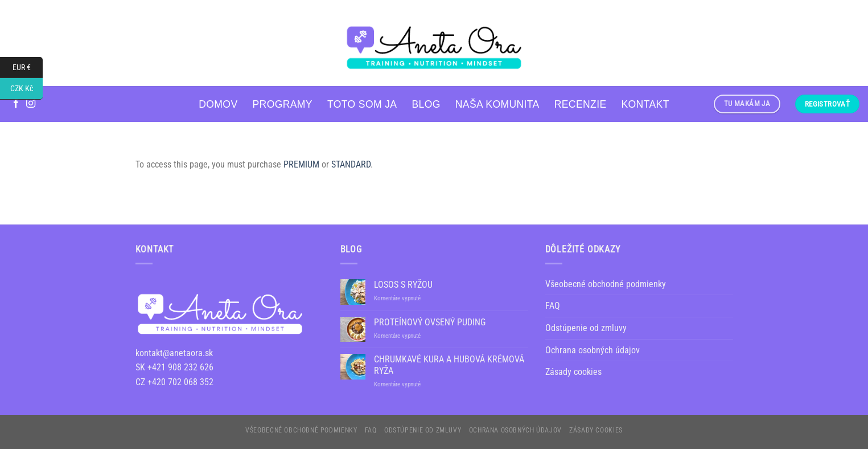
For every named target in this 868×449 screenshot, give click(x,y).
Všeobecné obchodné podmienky (606, 284)
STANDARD (351, 164)
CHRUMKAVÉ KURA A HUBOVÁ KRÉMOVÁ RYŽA (449, 365)
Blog (426, 104)
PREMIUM (301, 164)
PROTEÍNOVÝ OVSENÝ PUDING (430, 322)
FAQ (553, 306)
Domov (218, 104)
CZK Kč (27, 89)
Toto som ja (362, 104)
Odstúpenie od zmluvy (586, 328)
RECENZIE (581, 104)
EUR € (28, 68)
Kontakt (645, 104)
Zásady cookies (573, 372)
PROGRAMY (282, 104)
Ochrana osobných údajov (593, 350)
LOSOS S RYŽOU (403, 285)
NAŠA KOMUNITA (497, 104)
